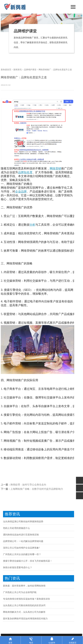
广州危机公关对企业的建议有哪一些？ (22, 554)
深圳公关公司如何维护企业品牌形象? (21, 548)
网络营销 (55, 168)
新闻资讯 (18, 70)
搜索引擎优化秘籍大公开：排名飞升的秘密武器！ (28, 561)
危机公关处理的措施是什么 (16, 528)
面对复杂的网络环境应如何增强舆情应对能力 (25, 619)
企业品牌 (21, 192)
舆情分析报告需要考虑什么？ (18, 568)
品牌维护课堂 (30, 70)
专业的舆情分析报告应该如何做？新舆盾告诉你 (26, 599)
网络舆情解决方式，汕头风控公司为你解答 (24, 612)
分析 (32, 225)
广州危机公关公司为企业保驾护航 (20, 592)
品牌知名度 (25, 172)
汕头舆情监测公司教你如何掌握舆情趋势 (23, 522)
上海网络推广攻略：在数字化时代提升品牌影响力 (37, 489)
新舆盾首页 (6, 70)
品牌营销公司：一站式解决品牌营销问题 (23, 541)
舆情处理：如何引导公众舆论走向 (28, 485)
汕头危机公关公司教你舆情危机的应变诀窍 (24, 605)
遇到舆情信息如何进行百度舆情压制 (21, 535)
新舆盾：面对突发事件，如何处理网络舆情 (24, 586)
